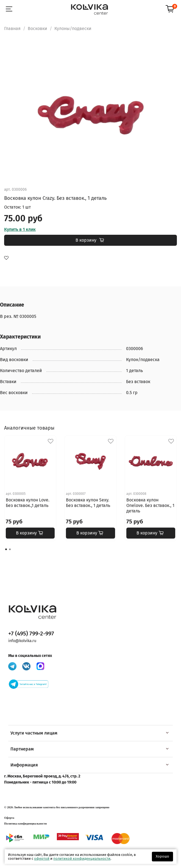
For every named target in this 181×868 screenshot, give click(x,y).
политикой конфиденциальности (82, 859)
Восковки (37, 28)
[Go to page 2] (10, 549)
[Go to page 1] (6, 549)
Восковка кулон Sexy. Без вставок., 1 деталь (88, 503)
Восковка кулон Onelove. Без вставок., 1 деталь (150, 505)
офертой (42, 859)
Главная (12, 28)
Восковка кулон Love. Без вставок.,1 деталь (28, 503)
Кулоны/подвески (73, 28)
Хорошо (162, 856)
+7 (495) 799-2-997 (31, 634)
